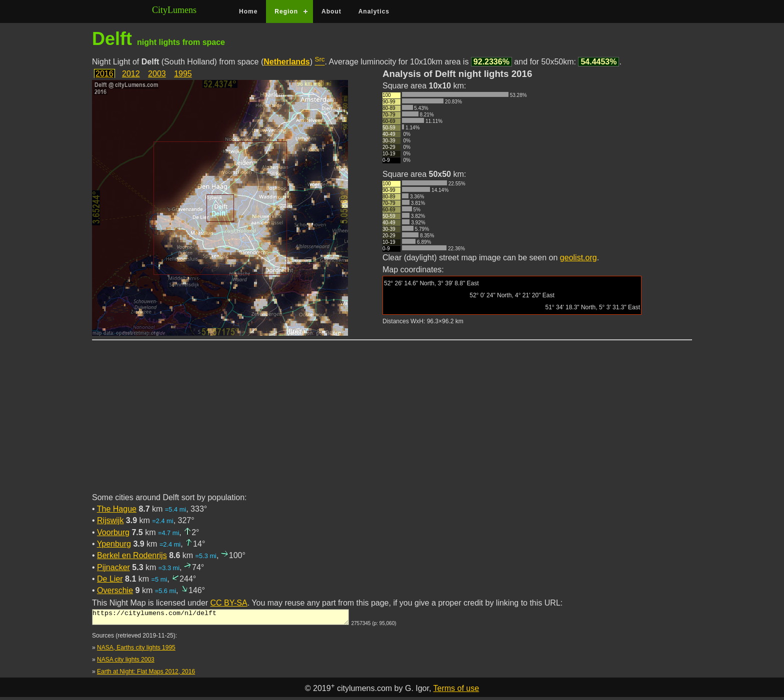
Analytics (374, 11)
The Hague (117, 509)
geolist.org (578, 258)
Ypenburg (114, 544)
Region (286, 11)
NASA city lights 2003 (126, 663)
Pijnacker (113, 567)
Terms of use (456, 691)
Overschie (115, 590)
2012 (131, 74)
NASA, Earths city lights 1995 (136, 651)
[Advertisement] (392, 422)
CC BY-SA (229, 603)
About (331, 11)
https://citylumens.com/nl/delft (220, 619)
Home (248, 11)
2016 (104, 74)
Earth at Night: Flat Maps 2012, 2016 (146, 675)
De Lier (110, 579)
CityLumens (174, 10)
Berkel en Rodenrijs (132, 555)
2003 (157, 74)
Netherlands (286, 62)
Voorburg (113, 532)
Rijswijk (110, 520)
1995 (183, 74)
